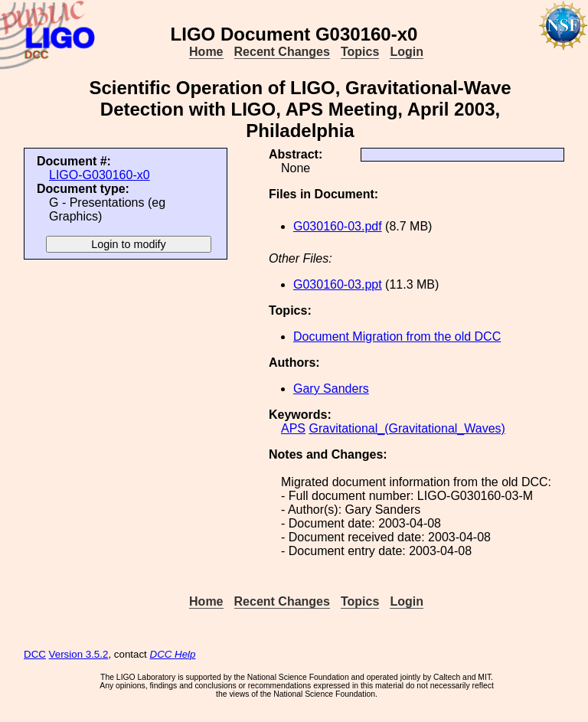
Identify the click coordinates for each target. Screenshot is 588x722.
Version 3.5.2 (79, 654)
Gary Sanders (331, 389)
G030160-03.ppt (338, 284)
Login (407, 52)
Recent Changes (282, 52)
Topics (360, 52)
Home (206, 52)
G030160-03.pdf (338, 226)
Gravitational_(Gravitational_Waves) (407, 428)
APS (293, 428)
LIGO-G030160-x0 (100, 175)
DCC (35, 654)
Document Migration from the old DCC (397, 336)
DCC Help (173, 654)
